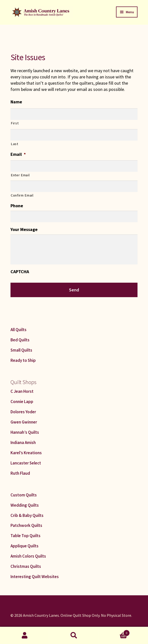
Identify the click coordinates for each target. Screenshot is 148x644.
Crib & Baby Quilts (27, 515)
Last (14, 144)
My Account (25, 636)
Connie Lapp (22, 402)
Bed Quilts (20, 340)
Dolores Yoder (23, 412)
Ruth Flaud (20, 473)
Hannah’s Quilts (25, 432)
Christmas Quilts (26, 566)
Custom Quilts (24, 495)
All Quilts (18, 330)
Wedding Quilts (25, 505)
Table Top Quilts (25, 536)
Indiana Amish (23, 442)
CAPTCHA (20, 272)
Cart (114, 632)
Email (18, 154)
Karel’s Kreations (26, 453)
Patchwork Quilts (26, 525)
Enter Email (20, 175)
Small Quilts (21, 350)
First (15, 123)
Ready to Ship (23, 360)
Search (74, 636)
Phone (17, 206)
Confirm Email (22, 195)
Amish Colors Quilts (28, 556)
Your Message (24, 229)
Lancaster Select (26, 463)
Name (16, 102)
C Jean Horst (22, 391)
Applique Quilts (24, 546)
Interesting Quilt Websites (35, 577)
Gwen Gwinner (24, 422)
